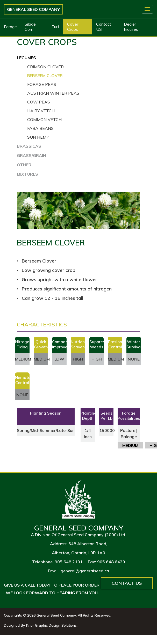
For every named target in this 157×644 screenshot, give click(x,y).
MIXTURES (27, 174)
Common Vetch (44, 119)
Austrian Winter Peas (53, 93)
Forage (10, 27)
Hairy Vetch (41, 111)
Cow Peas (39, 102)
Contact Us (127, 583)
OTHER (24, 165)
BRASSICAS (29, 146)
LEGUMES (26, 58)
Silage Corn (30, 27)
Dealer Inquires (131, 27)
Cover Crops (73, 27)
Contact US (104, 27)
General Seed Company (33, 9)
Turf (55, 27)
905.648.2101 (69, 562)
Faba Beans (40, 128)
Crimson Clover (45, 67)
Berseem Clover (45, 76)
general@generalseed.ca (85, 571)
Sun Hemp (38, 137)
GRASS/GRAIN (31, 155)
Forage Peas (42, 84)
